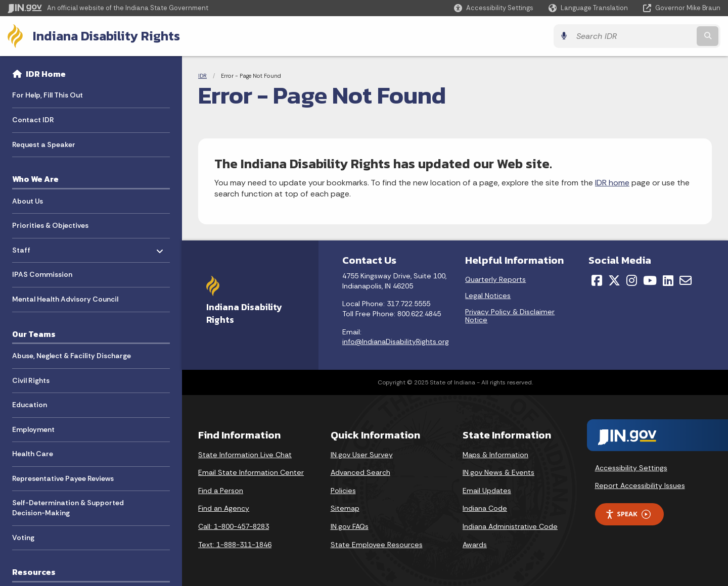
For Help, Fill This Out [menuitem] (48, 95)
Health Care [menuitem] (33, 454)
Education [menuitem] (30, 405)
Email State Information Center (251, 472)
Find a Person (221, 491)
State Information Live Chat (245, 455)
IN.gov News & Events (498, 472)
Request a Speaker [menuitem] (44, 144)
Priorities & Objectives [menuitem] (50, 225)
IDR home (612, 183)
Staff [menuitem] (42, 247)
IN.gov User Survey (362, 455)
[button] (494, 8)
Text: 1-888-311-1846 (235, 545)
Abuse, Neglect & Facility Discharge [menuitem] (72, 356)
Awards (475, 545)
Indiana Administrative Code (510, 526)
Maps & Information (495, 455)
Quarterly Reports (495, 279)
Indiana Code (485, 508)
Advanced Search (360, 472)
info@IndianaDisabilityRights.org (396, 341)
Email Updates (487, 491)
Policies (343, 491)
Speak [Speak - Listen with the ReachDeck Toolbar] (628, 514)
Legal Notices (488, 296)
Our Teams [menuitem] (34, 334)
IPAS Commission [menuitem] (42, 274)
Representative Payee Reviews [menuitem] (63, 478)
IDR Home (46, 74)
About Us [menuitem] (28, 201)
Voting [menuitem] (23, 538)
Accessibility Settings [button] (631, 468)
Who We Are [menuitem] (35, 179)
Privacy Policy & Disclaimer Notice (510, 316)
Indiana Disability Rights (106, 36)
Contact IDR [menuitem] (33, 120)
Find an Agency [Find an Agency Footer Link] (224, 508)
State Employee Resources (377, 545)
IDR (202, 76)
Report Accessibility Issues (640, 485)
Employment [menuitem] (33, 429)
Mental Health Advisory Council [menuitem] (65, 299)
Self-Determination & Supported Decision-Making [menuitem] (68, 508)
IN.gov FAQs (350, 526)
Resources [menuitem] (34, 572)
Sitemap (345, 508)
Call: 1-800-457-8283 (234, 526)
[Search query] (633, 36)
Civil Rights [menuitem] (31, 380)
